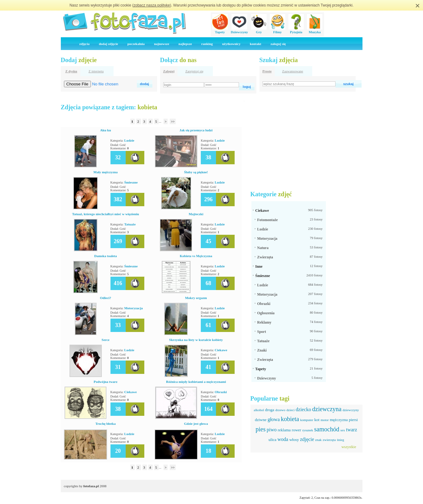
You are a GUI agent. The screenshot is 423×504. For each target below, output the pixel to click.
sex (343, 430)
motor (325, 420)
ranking (207, 44)
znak (319, 440)
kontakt (256, 44)
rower (296, 430)
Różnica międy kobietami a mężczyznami (196, 382)
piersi (353, 420)
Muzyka (315, 30)
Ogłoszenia (266, 313)
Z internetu (96, 71)
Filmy (277, 30)
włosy (294, 440)
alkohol (259, 410)
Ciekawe (221, 350)
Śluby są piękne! (196, 172)
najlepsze (185, 44)
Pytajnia (296, 30)
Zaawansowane (293, 71)
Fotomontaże (268, 220)
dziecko (304, 409)
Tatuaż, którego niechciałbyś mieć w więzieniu (106, 214)
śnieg (340, 440)
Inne (259, 266)
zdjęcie (307, 439)
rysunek (308, 430)
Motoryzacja (133, 308)
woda (283, 439)
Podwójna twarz (106, 382)
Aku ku (105, 130)
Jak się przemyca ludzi (196, 130)
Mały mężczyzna (106, 172)
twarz (352, 430)
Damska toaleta (105, 256)
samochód (327, 429)
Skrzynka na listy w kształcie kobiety (196, 340)
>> (173, 121)
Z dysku (71, 71)
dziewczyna (327, 409)
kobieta (290, 419)
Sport (262, 332)
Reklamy (264, 322)
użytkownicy (231, 44)
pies (260, 429)
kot (317, 420)
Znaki (262, 350)
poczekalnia (136, 44)
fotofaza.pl (91, 486)
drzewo (280, 410)
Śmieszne (131, 182)
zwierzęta (329, 440)
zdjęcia (85, 44)
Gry (259, 30)
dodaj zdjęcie (108, 44)
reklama (284, 430)
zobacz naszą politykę (152, 5)
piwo (272, 430)
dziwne (261, 420)
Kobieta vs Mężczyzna (196, 256)
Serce (105, 340)
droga (270, 410)
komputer (307, 420)
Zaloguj (169, 71)
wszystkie (349, 447)
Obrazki (221, 392)
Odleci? (106, 298)
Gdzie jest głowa (196, 424)
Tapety (220, 30)
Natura (263, 248)
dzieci (290, 410)
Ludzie (129, 140)
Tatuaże (130, 224)
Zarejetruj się (194, 71)
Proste (267, 71)
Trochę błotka (105, 424)
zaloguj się (278, 44)
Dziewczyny (240, 30)
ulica (272, 440)
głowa (274, 419)
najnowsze (162, 44)
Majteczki (196, 214)
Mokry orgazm (196, 298)
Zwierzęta (265, 257)
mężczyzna (339, 420)
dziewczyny (351, 410)
